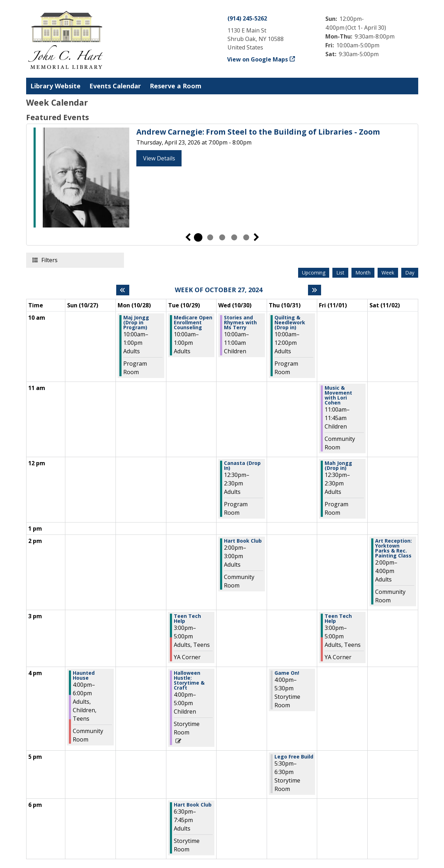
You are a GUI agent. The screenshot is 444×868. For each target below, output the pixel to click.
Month (363, 273)
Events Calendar (115, 86)
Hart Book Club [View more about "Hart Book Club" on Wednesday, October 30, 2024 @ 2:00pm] (243, 541)
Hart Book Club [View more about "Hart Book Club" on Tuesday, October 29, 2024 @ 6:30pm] (193, 805)
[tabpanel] (222, 179)
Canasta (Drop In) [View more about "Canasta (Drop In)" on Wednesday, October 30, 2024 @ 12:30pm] (242, 466)
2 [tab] (210, 237)
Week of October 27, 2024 (219, 290)
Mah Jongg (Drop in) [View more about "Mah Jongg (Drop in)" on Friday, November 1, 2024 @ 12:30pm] (338, 466)
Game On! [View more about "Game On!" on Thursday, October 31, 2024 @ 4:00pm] (287, 673)
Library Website (55, 86)
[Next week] (315, 290)
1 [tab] (198, 237)
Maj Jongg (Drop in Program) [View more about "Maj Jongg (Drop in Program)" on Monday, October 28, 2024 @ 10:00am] (136, 323)
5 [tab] (246, 237)
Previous (188, 237)
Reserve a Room (176, 86)
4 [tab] (234, 237)
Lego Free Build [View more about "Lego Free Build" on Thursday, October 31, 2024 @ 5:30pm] (294, 757)
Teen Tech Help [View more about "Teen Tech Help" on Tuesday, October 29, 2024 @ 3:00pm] (187, 619)
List (340, 273)
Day (410, 273)
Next (256, 237)
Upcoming (314, 273)
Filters (49, 260)
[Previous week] (123, 290)
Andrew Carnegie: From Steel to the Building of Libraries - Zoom (258, 132)
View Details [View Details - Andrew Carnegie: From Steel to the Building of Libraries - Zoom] (159, 158)
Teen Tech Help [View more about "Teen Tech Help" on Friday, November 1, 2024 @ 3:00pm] (338, 619)
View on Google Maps (258, 59)
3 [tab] (222, 237)
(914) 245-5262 (247, 18)
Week (388, 273)
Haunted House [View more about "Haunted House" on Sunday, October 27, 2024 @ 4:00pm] (84, 675)
